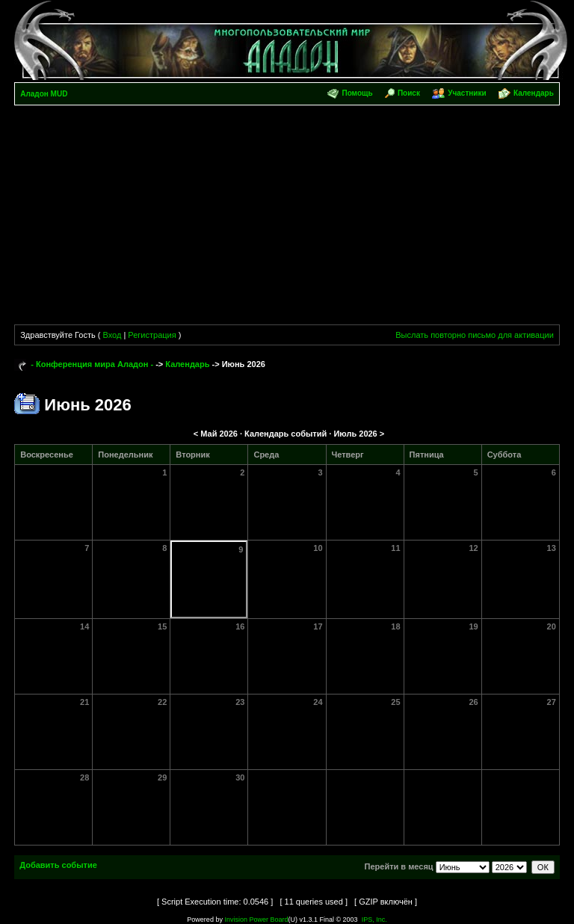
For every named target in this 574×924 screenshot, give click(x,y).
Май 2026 (219, 434)
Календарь (534, 93)
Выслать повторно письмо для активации (475, 335)
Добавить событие (58, 865)
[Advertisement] (287, 218)
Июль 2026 (355, 434)
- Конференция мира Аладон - (92, 364)
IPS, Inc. (374, 920)
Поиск (409, 93)
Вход (112, 335)
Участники (467, 93)
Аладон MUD (44, 94)
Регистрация (152, 335)
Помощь (357, 93)
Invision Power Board (256, 920)
